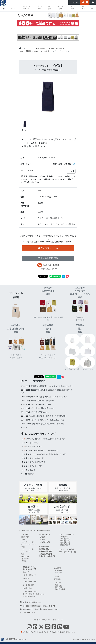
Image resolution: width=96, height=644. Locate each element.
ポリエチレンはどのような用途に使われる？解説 (46, 454)
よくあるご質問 (28, 585)
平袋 (22, 554)
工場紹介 (57, 583)
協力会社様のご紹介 (30, 592)
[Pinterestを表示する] (35, 628)
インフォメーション (27, 613)
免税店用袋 (25, 557)
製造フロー (59, 585)
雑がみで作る (65, 543)
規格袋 (42, 539)
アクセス (58, 575)
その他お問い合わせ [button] (48, 253)
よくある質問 (72, 7)
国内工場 (58, 587)
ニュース (14, 9)
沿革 (57, 577)
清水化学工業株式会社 (32, 602)
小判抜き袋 (25, 537)
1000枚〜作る (65, 539)
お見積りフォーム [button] (48, 248)
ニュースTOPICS (33, 381)
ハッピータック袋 (27, 549)
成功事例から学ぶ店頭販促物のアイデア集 (46, 424)
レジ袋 (23, 539)
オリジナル (26, 559)
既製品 (24, 561)
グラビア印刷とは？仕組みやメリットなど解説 (48, 397)
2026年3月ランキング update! (41, 401)
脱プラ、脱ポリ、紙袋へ (34, 595)
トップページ (32, 443)
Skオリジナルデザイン (31, 582)
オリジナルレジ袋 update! (40, 404)
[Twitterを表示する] (41, 628)
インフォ (74, 2)
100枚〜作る (65, 537)
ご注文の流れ (39, 7)
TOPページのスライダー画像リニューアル (46, 420)
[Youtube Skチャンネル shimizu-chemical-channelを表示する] (66, 628)
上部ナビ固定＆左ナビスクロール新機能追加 (47, 416)
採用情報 (57, 579)
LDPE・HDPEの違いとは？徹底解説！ (42, 450)
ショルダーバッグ (27, 542)
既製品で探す (65, 545)
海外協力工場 (60, 589)
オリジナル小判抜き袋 (35, 462)
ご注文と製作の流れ (30, 575)
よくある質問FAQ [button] (48, 258)
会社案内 (83, 7)
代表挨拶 (58, 570)
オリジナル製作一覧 (26, 7)
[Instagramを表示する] (29, 628)
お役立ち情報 (60, 7)
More (24, 428)
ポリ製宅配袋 (45, 542)
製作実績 (50, 7)
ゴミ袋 (42, 537)
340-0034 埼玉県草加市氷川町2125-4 (39, 606)
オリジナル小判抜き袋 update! (41, 408)
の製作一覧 (34, 531)
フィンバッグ (25, 552)
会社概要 (30, 474)
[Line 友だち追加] (48, 628)
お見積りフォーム (34, 447)
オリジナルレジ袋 (34, 466)
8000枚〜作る (65, 541)
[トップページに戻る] (22, 48)
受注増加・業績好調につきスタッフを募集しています (51, 386)
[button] (93, 2)
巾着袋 (23, 547)
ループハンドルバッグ (29, 544)
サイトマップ (58, 620)
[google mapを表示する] (60, 627)
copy (71, 171)
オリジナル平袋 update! (39, 412)
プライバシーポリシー (41, 620)
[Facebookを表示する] (54, 628)
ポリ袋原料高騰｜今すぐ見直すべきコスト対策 (45, 439)
